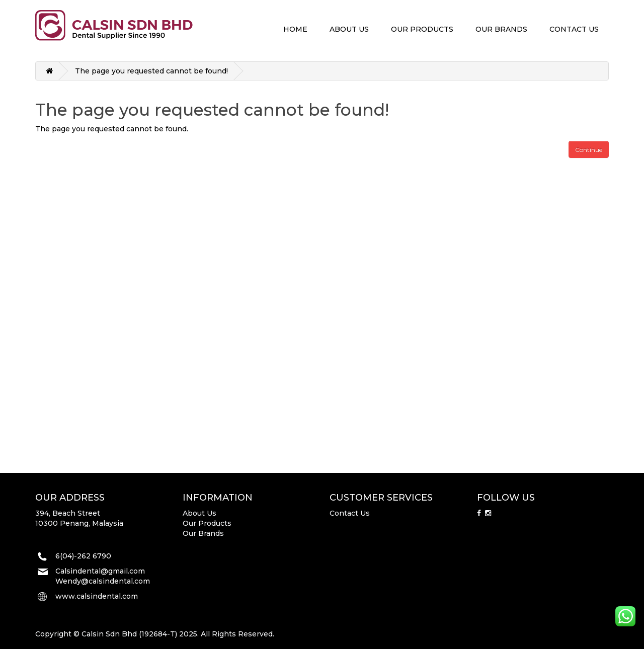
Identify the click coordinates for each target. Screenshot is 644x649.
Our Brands (203, 533)
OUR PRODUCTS (422, 29)
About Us (199, 513)
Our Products (207, 523)
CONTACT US (574, 29)
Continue (589, 150)
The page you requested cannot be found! (151, 71)
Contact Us (350, 513)
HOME (295, 29)
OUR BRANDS (501, 29)
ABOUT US (349, 29)
